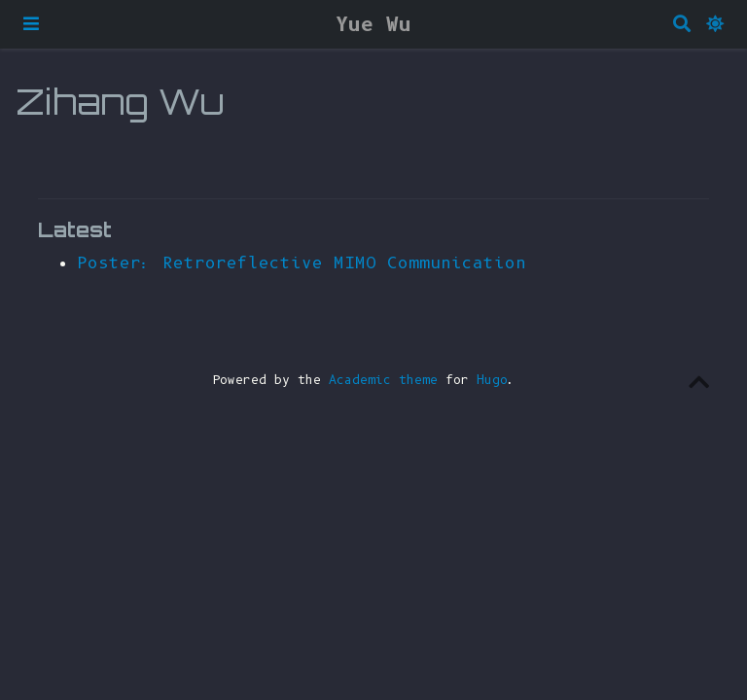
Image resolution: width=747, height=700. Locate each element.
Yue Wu (373, 24)
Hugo (492, 380)
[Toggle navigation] (31, 24)
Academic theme (383, 380)
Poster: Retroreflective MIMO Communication (302, 262)
